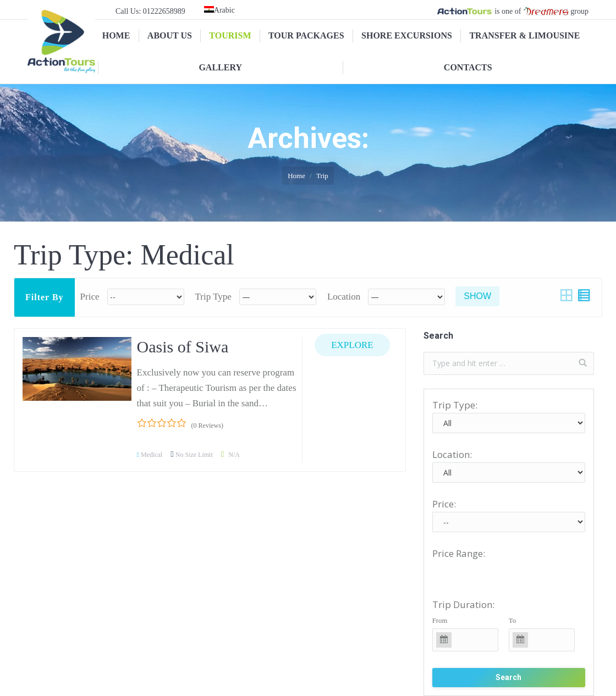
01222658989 (164, 11)
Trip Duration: (463, 604)
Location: (452, 454)
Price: (444, 504)
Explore (352, 345)
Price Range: (459, 553)
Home (296, 176)
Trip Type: (455, 405)
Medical (152, 455)
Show (477, 296)
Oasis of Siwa (183, 347)
